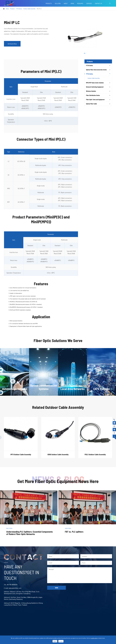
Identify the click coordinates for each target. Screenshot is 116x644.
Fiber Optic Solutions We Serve (58, 342)
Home (7, 9)
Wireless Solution (91, 91)
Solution (58, 3)
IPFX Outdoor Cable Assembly (21, 456)
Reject (55, 641)
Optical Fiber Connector (32, 633)
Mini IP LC (39, 9)
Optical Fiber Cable (91, 104)
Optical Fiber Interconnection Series (96, 70)
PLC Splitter (7, 630)
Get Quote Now (12, 44)
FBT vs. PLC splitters (74, 532)
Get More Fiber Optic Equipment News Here (58, 481)
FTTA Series (19, 9)
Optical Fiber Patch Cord (32, 630)
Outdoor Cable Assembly (29, 9)
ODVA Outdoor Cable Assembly (58, 456)
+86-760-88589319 (10, 585)
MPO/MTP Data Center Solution (95, 83)
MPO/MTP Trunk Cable (60, 630)
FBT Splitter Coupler (9, 633)
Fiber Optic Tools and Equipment (95, 100)
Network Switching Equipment (95, 87)
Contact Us (98, 3)
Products (49, 3)
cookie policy (94, 638)
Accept (61, 641)
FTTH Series (89, 65)
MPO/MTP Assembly (59, 633)
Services (89, 3)
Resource (80, 3)
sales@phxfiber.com (13, 588)
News (72, 3)
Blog (81, 633)
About (66, 3)
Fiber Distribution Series (93, 95)
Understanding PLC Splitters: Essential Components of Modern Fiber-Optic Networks (30, 533)
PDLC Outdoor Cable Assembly (95, 456)
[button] (84, 53)
